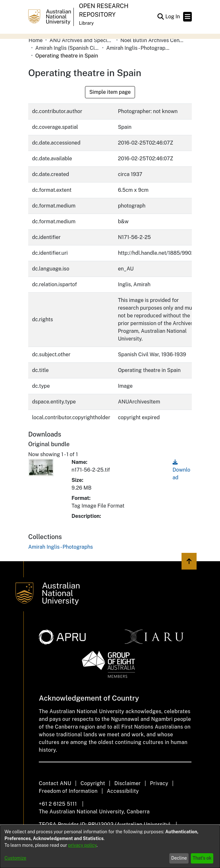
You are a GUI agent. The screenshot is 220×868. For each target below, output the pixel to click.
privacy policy (82, 845)
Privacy (159, 783)
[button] (161, 17)
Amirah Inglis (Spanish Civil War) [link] (67, 48)
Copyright (93, 783)
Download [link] (181, 470)
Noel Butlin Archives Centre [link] (152, 40)
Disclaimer (127, 783)
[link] (61, 547)
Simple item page (110, 92)
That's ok (202, 858)
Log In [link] (173, 17)
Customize (15, 858)
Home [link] (36, 40)
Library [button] (86, 23)
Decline (179, 858)
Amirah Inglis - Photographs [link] (138, 48)
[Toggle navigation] (187, 17)
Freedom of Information (68, 791)
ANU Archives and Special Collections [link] (81, 40)
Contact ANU (55, 783)
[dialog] (110, 847)
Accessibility (123, 791)
